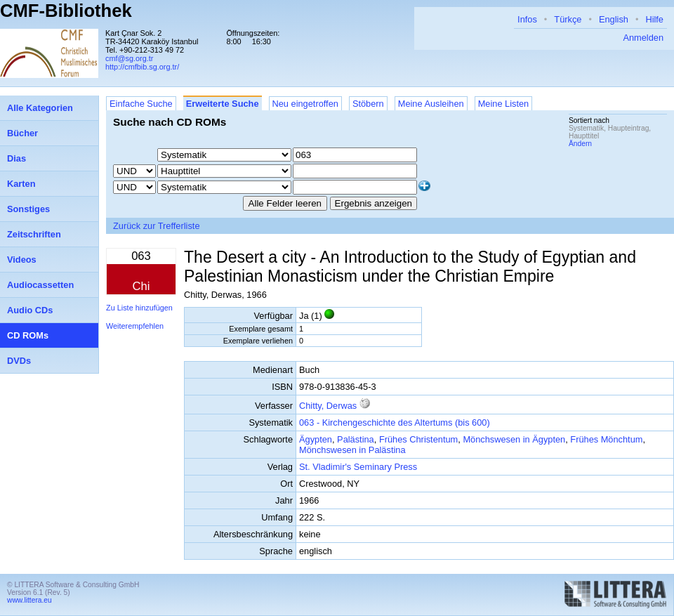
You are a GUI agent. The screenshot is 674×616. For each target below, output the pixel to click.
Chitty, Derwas (328, 406)
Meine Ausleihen (431, 104)
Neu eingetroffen (305, 104)
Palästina (356, 439)
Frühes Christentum (418, 439)
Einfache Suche (141, 104)
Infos (527, 19)
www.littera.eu (29, 600)
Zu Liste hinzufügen (139, 308)
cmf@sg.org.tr (129, 58)
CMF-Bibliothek (66, 11)
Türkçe (568, 19)
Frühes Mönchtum (606, 439)
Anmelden (643, 38)
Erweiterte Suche (223, 104)
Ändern (580, 144)
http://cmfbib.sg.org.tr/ (142, 67)
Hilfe (654, 19)
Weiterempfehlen (135, 326)
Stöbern (368, 104)
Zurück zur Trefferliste (157, 226)
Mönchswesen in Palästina (352, 450)
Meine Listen (504, 104)
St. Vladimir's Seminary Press (358, 467)
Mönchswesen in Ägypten (514, 439)
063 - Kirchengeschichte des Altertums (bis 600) (395, 422)
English (614, 19)
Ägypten (316, 439)
